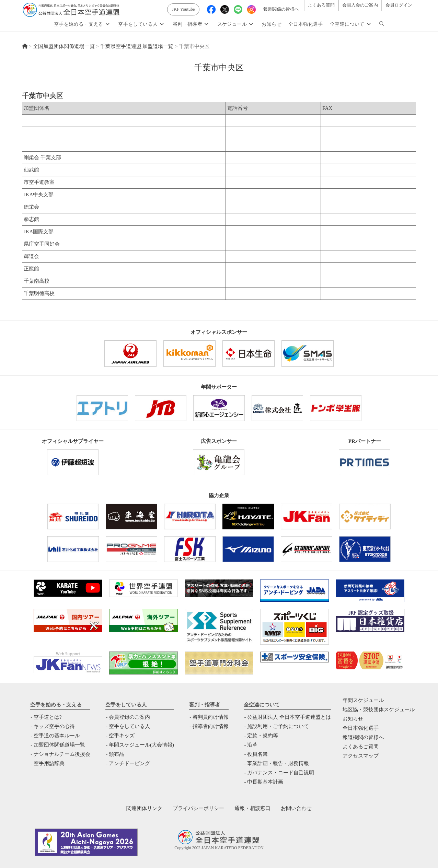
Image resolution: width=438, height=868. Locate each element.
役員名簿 (257, 754)
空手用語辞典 (49, 763)
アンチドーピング (129, 763)
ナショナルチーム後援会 (62, 754)
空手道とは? (48, 717)
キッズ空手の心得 (54, 726)
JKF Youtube (183, 9)
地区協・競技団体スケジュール (379, 709)
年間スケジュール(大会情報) (141, 745)
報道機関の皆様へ (363, 737)
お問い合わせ (296, 808)
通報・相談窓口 (252, 808)
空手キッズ (122, 736)
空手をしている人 (129, 726)
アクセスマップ (361, 756)
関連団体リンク (144, 808)
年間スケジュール (363, 700)
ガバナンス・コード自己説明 (281, 773)
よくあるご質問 (361, 747)
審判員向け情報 (211, 717)
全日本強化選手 (361, 728)
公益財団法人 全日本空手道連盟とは (289, 717)
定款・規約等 (263, 736)
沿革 (252, 745)
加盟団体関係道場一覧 (59, 745)
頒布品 (117, 754)
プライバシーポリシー (198, 808)
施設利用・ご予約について (278, 726)
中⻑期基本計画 (265, 782)
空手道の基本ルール (57, 736)
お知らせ (353, 719)
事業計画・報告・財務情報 (278, 763)
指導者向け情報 (211, 726)
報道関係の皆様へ (281, 9)
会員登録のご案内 (129, 717)
